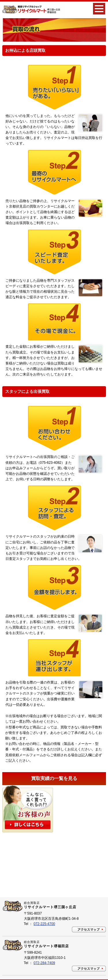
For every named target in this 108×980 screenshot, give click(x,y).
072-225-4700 (44, 924)
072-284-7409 (44, 963)
